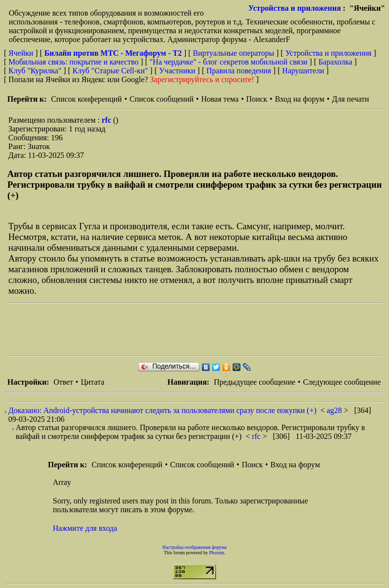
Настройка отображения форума (194, 547)
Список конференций (86, 99)
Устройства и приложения (295, 8)
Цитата (92, 382)
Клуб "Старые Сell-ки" (110, 71)
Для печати (350, 99)
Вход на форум (299, 99)
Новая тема (220, 99)
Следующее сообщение (342, 382)
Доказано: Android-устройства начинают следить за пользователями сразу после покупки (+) (162, 410)
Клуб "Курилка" (35, 71)
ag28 (335, 410)
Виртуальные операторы (234, 53)
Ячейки (22, 53)
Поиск (257, 99)
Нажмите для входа (85, 528)
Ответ (63, 382)
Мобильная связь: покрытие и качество (73, 62)
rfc (108, 120)
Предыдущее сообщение (254, 382)
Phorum (216, 553)
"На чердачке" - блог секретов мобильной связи (228, 62)
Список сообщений (162, 99)
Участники (177, 71)
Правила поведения (239, 71)
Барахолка (335, 62)
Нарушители (303, 71)
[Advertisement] (184, 329)
